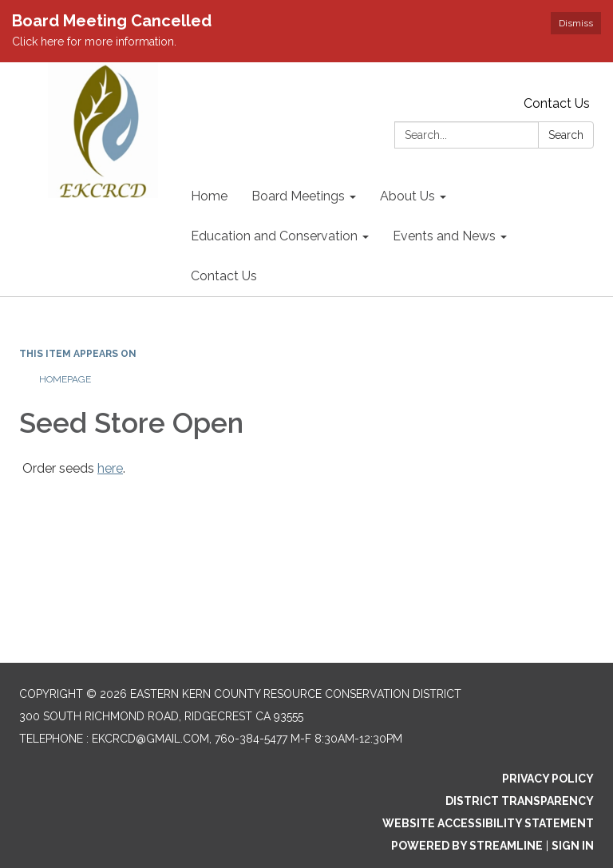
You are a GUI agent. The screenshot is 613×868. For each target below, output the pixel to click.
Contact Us (557, 103)
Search (566, 135)
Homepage (65, 379)
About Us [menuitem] (407, 196)
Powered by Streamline (467, 846)
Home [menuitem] (209, 196)
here (110, 468)
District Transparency (520, 801)
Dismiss (576, 23)
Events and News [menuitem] (444, 236)
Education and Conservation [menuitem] (274, 236)
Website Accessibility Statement (488, 823)
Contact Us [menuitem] (224, 276)
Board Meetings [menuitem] (298, 196)
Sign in (573, 846)
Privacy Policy (548, 779)
